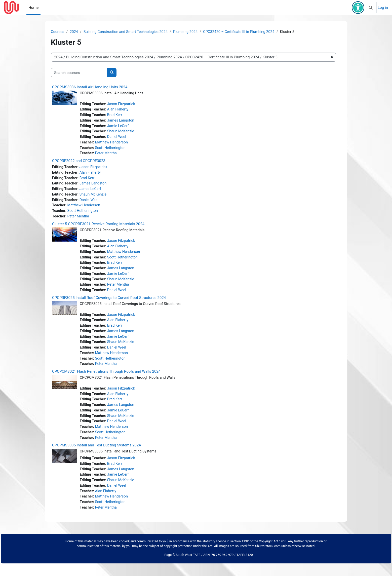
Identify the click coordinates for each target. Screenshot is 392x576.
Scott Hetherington (111, 150)
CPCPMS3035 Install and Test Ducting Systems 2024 (96, 456)
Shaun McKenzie (122, 133)
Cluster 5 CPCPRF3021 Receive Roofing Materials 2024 (98, 228)
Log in (383, 8)
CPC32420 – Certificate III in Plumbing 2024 (245, 32)
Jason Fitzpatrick (123, 104)
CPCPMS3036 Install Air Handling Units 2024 (90, 87)
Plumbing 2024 (190, 32)
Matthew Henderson (113, 144)
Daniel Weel (118, 138)
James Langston (122, 122)
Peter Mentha (107, 156)
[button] (371, 8)
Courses (58, 32)
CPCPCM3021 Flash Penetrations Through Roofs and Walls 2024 (106, 380)
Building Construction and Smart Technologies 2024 (128, 32)
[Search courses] (79, 73)
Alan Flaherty (119, 110)
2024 (74, 32)
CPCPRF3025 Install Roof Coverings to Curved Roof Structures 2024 (109, 304)
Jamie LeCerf (119, 127)
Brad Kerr (116, 116)
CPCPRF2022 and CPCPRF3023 (79, 163)
